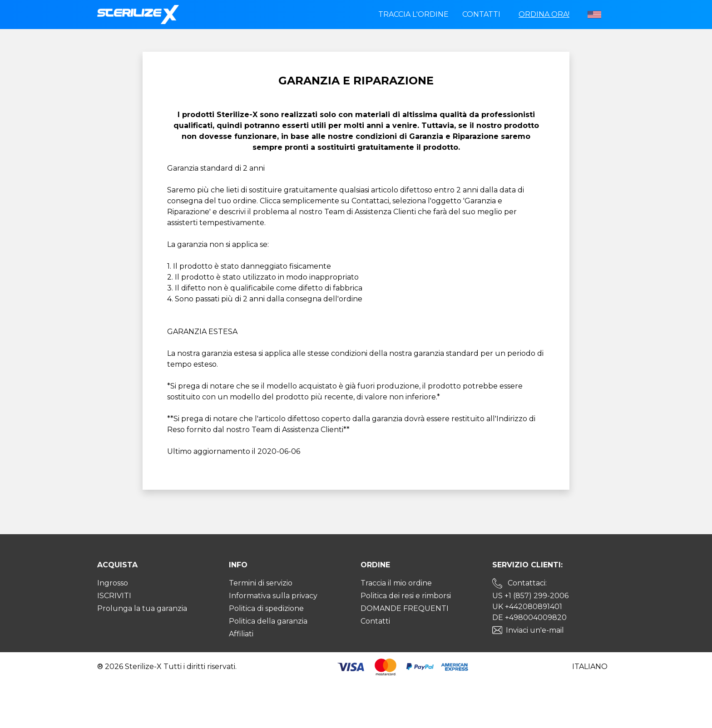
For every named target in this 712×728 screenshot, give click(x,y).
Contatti (481, 14)
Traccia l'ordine (413, 14)
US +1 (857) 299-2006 (530, 596)
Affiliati (241, 634)
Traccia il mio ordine (396, 583)
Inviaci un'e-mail (535, 630)
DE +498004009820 (529, 617)
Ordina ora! (544, 14)
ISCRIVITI (114, 596)
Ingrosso (113, 583)
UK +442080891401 (527, 607)
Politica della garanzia (268, 621)
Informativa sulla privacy (273, 596)
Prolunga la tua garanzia (142, 608)
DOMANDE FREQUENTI (405, 608)
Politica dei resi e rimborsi (406, 596)
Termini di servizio (261, 583)
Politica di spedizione (266, 608)
